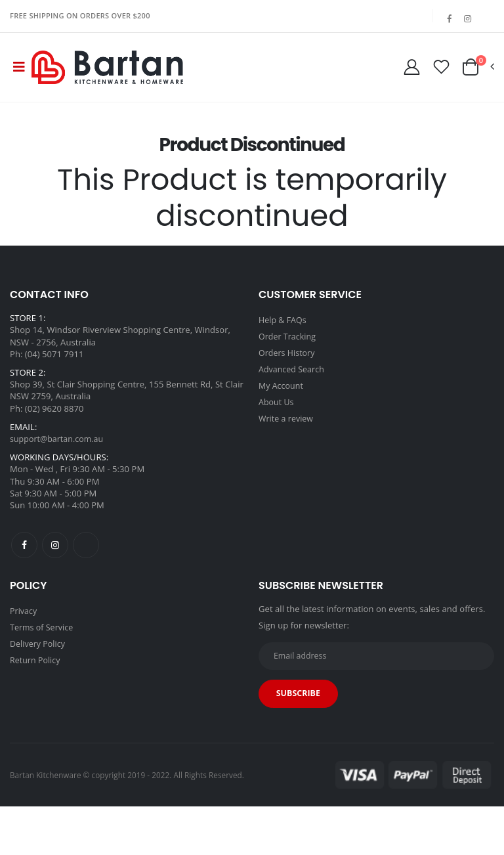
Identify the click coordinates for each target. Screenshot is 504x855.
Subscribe (300, 715)
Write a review (287, 433)
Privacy (24, 630)
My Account (282, 402)
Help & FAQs (283, 339)
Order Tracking (288, 355)
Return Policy (36, 677)
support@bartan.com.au (59, 458)
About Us (277, 418)
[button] (477, 77)
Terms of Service (43, 646)
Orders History (288, 370)
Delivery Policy (39, 661)
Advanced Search (293, 386)
